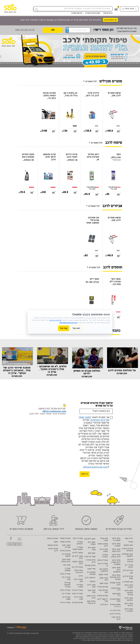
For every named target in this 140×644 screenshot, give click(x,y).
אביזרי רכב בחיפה (129, 566)
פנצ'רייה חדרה (77, 590)
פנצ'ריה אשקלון (68, 570)
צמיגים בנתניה (102, 596)
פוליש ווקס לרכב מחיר (91, 603)
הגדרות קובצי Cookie (14, 544)
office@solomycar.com (95, 467)
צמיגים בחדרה (103, 587)
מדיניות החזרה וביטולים (127, 550)
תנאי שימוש (128, 545)
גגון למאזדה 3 (128, 582)
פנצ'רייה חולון (103, 560)
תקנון (56, 542)
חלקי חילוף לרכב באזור (116, 551)
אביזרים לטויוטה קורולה (67, 585)
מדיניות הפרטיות (100, 420)
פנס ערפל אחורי (104, 540)
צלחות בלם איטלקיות (104, 570)
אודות (131, 542)
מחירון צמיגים (90, 566)
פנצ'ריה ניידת (65, 603)
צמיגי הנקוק (103, 575)
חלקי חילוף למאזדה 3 (129, 610)
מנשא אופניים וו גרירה (115, 606)
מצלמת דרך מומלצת (91, 573)
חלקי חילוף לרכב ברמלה (116, 556)
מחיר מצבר (91, 569)
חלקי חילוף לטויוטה (129, 599)
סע (53, 30)
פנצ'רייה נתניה (77, 594)
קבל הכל (64, 328)
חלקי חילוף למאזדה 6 (116, 540)
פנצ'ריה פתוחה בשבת (78, 549)
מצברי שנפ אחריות (66, 546)
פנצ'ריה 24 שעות (66, 598)
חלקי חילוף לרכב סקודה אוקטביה (116, 563)
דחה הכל (76, 328)
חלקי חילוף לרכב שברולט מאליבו (115, 578)
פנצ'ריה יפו (66, 594)
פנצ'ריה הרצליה (105, 556)
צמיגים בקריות (77, 603)
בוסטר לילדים (78, 553)
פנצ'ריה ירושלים (80, 543)
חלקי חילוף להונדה (129, 586)
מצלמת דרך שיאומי (66, 555)
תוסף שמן (92, 553)
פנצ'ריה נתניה (65, 574)
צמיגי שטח (104, 584)
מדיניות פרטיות (130, 561)
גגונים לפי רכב (77, 567)
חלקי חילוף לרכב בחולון (66, 561)
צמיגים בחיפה (65, 551)
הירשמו (85, 474)
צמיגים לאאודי (65, 539)
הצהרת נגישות (52, 539)
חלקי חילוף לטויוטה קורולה (129, 593)
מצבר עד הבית (90, 557)
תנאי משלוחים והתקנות (127, 555)
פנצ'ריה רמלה (65, 590)
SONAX (93, 582)
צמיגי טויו (67, 565)
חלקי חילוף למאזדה (116, 545)
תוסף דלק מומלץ (92, 543)
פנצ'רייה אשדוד (80, 586)
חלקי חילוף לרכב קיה (79, 572)
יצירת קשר (129, 539)
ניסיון (81, 576)
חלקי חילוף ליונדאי (129, 605)
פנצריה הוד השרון (104, 551)
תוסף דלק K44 (90, 539)
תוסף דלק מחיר (92, 549)
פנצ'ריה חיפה (78, 539)
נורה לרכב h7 (115, 611)
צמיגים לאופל (65, 542)
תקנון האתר (85, 418)
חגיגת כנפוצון (53, 545)
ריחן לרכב (104, 605)
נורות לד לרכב (115, 614)
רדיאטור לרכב (90, 578)
